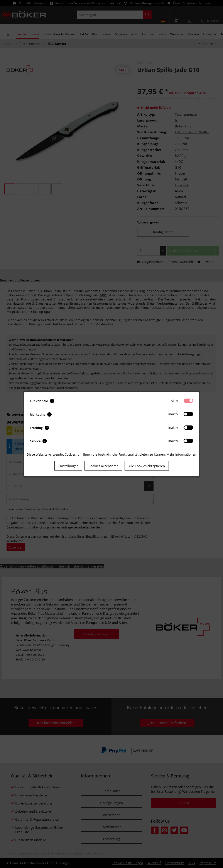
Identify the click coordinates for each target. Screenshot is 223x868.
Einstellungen (68, 466)
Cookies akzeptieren (103, 466)
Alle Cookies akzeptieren (147, 466)
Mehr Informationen (181, 454)
